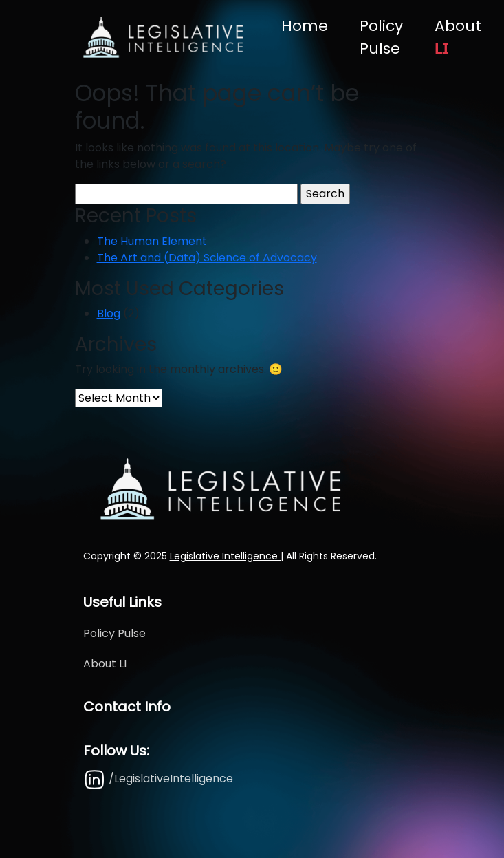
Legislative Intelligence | (227, 556)
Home (305, 26)
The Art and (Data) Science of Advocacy (207, 258)
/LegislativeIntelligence (158, 779)
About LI (105, 664)
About (458, 36)
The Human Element (152, 241)
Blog (109, 313)
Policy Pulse (381, 37)
